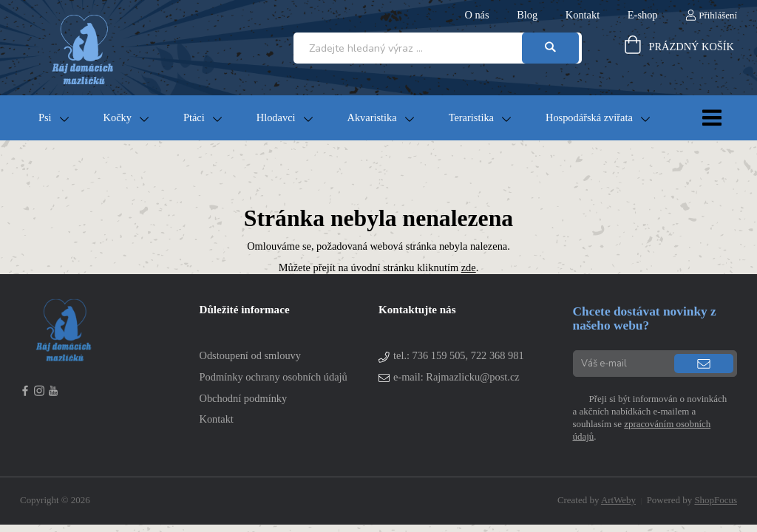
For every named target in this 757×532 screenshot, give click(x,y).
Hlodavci (276, 117)
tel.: (459, 355)
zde (469, 267)
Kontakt (583, 15)
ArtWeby (618, 500)
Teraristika (471, 117)
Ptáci (194, 117)
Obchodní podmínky (244, 398)
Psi (45, 117)
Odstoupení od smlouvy (251, 355)
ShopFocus (716, 500)
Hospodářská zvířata (589, 117)
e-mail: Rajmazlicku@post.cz (456, 377)
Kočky (118, 117)
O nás (476, 15)
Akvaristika (372, 117)
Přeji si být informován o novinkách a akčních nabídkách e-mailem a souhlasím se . (650, 417)
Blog (527, 15)
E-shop (643, 15)
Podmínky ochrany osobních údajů (274, 377)
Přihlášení (718, 15)
